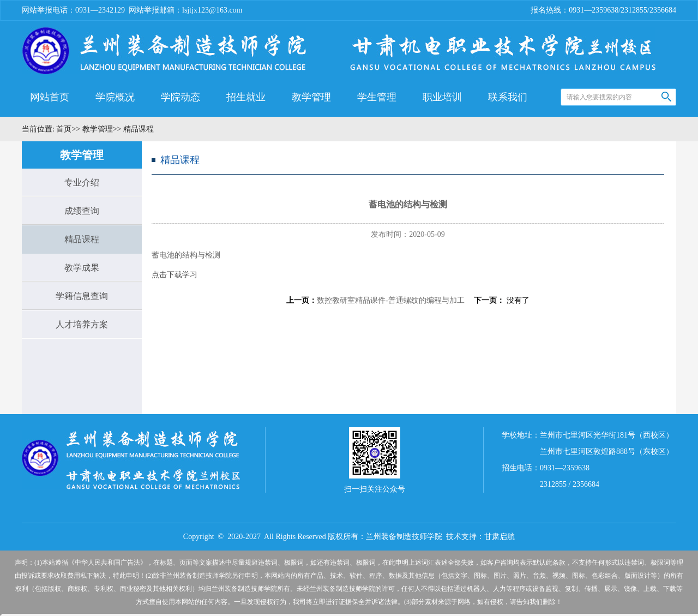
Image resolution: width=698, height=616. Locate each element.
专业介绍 (82, 183)
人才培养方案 (82, 324)
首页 (63, 129)
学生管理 (377, 97)
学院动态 (180, 97)
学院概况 (115, 97)
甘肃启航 (500, 537)
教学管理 (311, 97)
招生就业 (246, 97)
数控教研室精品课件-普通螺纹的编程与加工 (391, 300)
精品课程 (82, 239)
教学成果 (82, 268)
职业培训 (442, 97)
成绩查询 (82, 211)
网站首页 (50, 97)
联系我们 (508, 97)
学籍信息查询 (82, 296)
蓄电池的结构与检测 (186, 255)
